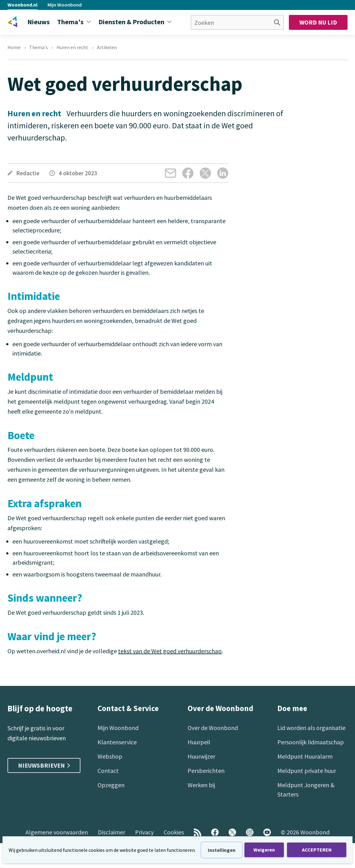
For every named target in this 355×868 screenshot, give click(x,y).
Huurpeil (199, 742)
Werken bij (201, 785)
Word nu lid (318, 22)
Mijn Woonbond (65, 5)
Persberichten (206, 771)
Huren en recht (72, 47)
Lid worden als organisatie (311, 728)
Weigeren (264, 850)
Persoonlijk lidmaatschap (311, 742)
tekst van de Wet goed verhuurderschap (170, 651)
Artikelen (107, 47)
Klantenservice (117, 742)
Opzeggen (111, 785)
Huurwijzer (201, 756)
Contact (108, 771)
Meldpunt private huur (307, 771)
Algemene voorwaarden (57, 832)
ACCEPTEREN (317, 850)
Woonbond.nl (23, 5)
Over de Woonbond (213, 728)
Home (14, 47)
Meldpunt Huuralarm (305, 756)
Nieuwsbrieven (44, 765)
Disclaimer (112, 832)
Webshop (110, 756)
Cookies (174, 832)
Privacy (144, 832)
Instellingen (222, 850)
